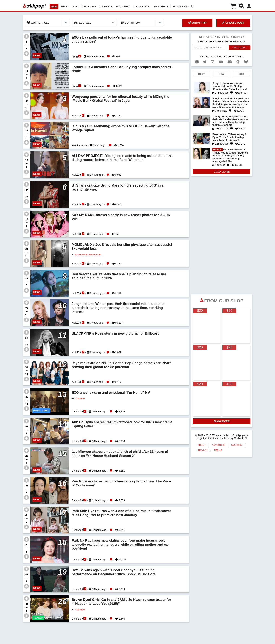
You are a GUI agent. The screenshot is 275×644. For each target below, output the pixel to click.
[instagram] (213, 62)
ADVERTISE (218, 445)
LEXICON (106, 6)
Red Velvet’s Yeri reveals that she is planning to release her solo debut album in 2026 (119, 276)
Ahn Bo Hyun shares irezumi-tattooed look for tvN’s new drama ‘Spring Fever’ (122, 424)
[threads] (238, 62)
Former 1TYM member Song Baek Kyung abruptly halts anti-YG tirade (122, 69)
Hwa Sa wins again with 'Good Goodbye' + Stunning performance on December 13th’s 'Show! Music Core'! (115, 572)
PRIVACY (203, 450)
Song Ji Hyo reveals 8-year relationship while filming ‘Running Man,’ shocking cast (230, 86)
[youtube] (221, 62)
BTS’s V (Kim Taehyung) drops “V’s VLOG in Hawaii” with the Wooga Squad (121, 128)
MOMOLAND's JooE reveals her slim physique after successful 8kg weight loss (122, 247)
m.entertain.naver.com (88, 254)
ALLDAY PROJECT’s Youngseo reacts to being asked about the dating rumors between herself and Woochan (122, 158)
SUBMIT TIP (197, 23)
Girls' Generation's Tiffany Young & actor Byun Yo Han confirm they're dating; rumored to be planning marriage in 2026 (230, 155)
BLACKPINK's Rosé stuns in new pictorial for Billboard (116, 333)
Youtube (80, 398)
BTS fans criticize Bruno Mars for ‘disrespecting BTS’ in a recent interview (118, 187)
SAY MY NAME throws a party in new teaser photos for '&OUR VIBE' (121, 217)
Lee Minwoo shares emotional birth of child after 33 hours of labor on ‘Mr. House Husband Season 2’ (120, 454)
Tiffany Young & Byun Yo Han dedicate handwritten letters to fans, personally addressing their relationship (230, 121)
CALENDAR (142, 6)
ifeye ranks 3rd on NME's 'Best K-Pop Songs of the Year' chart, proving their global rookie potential (122, 365)
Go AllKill (184, 6)
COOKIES (237, 445)
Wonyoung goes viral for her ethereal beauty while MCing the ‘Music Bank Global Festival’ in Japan (120, 99)
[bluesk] (246, 62)
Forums (90, 6)
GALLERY (123, 6)
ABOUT (202, 445)
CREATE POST (233, 23)
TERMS (218, 450)
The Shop (161, 6)
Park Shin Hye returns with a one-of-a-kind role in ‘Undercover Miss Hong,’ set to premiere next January (121, 513)
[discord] (230, 62)
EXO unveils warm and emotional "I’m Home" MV (111, 393)
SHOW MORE (222, 421)
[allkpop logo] (34, 6)
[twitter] (205, 62)
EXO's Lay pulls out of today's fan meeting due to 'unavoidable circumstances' (122, 39)
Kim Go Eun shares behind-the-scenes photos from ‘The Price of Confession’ (121, 483)
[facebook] (197, 62)
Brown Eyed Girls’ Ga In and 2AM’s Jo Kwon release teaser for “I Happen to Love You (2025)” (121, 602)
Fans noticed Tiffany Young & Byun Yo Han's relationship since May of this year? (229, 137)
